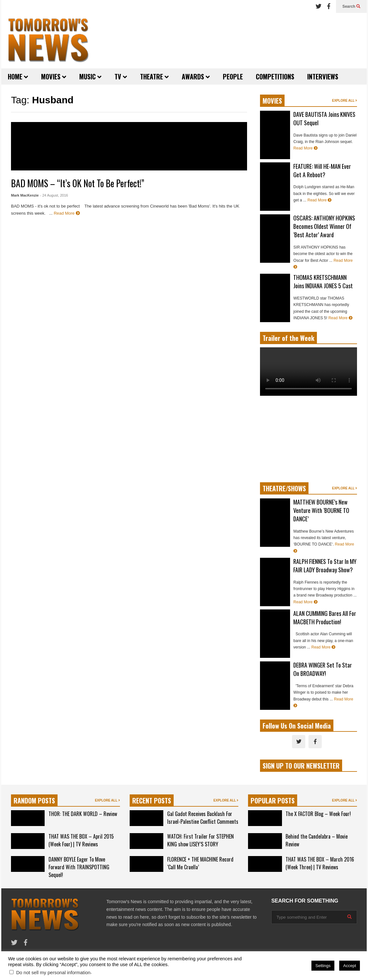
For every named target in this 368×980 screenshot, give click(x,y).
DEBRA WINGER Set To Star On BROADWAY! (323, 669)
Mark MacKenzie (25, 195)
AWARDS (196, 77)
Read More (67, 213)
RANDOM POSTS (34, 801)
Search (351, 6)
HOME (18, 77)
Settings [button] (323, 966)
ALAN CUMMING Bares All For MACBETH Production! (325, 618)
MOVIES (54, 77)
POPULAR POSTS (273, 801)
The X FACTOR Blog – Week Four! (318, 814)
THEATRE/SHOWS (284, 488)
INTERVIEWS (323, 77)
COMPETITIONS (275, 77)
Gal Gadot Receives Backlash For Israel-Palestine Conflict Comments (203, 818)
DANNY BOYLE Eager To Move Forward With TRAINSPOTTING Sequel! (79, 867)
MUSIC (90, 77)
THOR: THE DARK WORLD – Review (83, 814)
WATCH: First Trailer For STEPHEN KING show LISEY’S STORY (200, 840)
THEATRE (154, 77)
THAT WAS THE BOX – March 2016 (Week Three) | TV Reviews (320, 863)
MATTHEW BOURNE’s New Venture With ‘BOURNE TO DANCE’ (321, 510)
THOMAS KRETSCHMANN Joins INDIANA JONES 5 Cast (323, 281)
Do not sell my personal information (53, 973)
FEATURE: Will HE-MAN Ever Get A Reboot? (322, 170)
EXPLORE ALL (345, 101)
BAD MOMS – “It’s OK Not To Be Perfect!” (78, 183)
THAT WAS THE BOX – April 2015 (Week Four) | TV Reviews (81, 840)
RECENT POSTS (152, 801)
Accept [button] (350, 966)
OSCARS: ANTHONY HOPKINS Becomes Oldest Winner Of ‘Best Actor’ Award (324, 226)
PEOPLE (233, 77)
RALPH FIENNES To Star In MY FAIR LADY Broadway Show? (325, 566)
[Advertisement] (236, 40)
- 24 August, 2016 (54, 195)
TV (121, 77)
